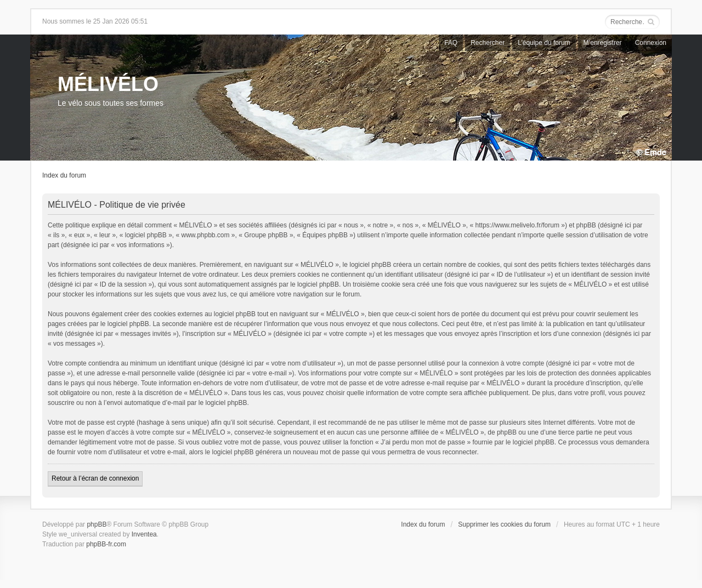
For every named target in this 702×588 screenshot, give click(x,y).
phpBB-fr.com (106, 544)
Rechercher (488, 43)
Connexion (651, 43)
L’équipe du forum (544, 43)
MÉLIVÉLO (108, 84)
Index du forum (64, 175)
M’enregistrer (603, 43)
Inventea (144, 534)
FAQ (451, 43)
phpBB (97, 524)
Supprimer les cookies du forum (504, 524)
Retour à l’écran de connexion (95, 478)
